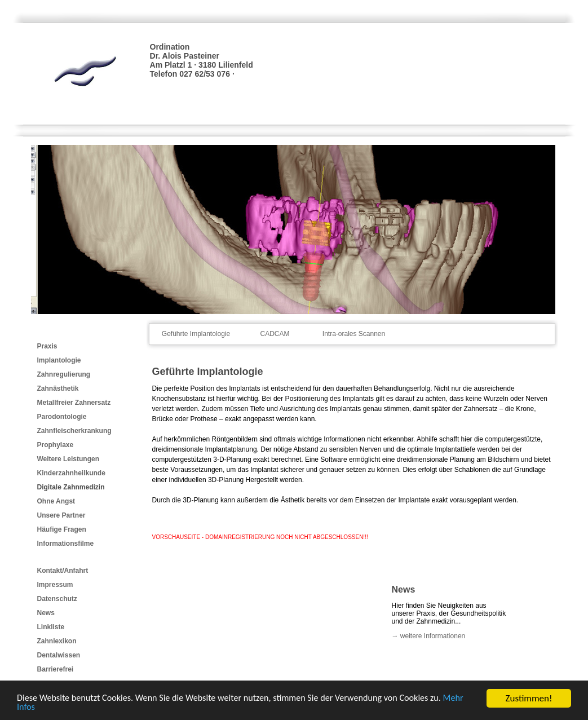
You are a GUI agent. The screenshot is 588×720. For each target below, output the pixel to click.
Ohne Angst (56, 501)
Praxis (47, 346)
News (46, 613)
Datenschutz (57, 599)
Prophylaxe (56, 445)
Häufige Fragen (62, 529)
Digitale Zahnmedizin (71, 487)
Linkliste (51, 627)
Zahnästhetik (58, 388)
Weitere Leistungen (68, 459)
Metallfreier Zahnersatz (74, 403)
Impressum (55, 585)
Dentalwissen (59, 655)
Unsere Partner (61, 515)
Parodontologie (62, 417)
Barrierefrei (56, 669)
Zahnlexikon (57, 641)
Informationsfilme (66, 544)
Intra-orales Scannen (354, 334)
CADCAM (275, 334)
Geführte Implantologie (196, 334)
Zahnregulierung (64, 374)
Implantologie (59, 360)
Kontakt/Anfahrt (63, 571)
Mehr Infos (38, 708)
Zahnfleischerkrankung (74, 431)
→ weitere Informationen (429, 636)
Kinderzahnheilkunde (71, 473)
